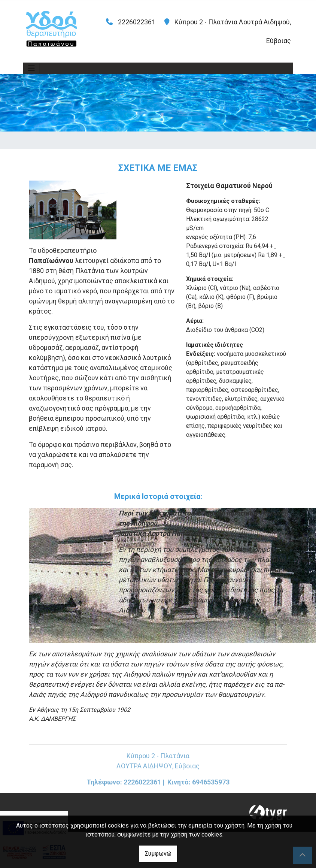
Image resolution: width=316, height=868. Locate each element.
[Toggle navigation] (31, 68)
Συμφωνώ (158, 854)
